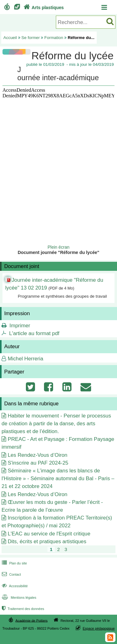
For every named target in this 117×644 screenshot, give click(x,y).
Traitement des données (22, 609)
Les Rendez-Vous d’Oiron (38, 455)
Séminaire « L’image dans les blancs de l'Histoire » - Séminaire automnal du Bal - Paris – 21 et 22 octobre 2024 (58, 478)
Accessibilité (14, 586)
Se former (31, 38)
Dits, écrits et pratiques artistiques (47, 542)
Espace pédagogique (99, 628)
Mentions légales (18, 598)
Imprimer (20, 326)
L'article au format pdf (34, 333)
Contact (11, 574)
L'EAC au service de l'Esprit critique (49, 534)
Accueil (10, 38)
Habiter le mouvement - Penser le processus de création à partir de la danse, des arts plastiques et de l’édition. (56, 424)
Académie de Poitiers (31, 620)
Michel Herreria (26, 359)
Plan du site (14, 563)
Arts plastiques (43, 7)
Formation (54, 38)
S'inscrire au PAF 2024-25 (38, 463)
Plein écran (59, 247)
